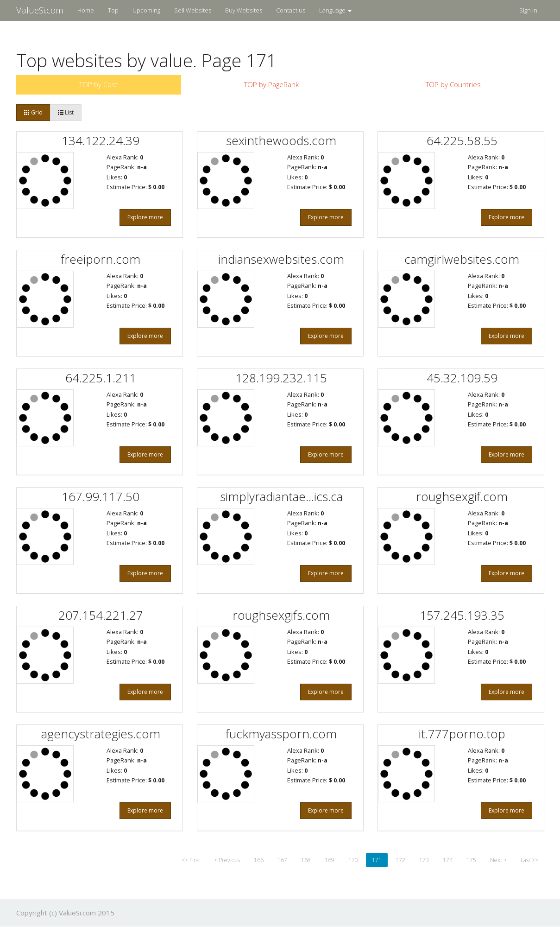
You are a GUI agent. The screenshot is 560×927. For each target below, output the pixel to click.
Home (86, 10)
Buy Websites (244, 10)
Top (113, 10)
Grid (33, 112)
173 (424, 860)
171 (377, 860)
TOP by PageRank (271, 84)
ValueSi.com (40, 10)
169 (330, 860)
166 (259, 860)
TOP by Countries (453, 84)
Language (335, 10)
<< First (191, 860)
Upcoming (146, 10)
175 (471, 860)
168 (306, 860)
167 (282, 860)
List (66, 112)
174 (448, 860)
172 (400, 860)
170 (353, 860)
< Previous (227, 860)
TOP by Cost (98, 84)
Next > (498, 860)
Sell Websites (193, 10)
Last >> (529, 860)
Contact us (291, 10)
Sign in (528, 10)
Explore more (145, 217)
